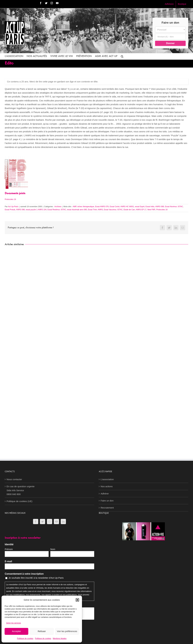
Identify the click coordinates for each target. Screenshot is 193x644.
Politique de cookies (25, 638)
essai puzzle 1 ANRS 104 (36, 210)
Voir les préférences (67, 631)
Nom (53, 549)
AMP (74, 207)
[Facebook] (36, 522)
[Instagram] (50, 522)
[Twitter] (43, 522)
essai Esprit (140, 207)
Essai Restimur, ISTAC (57, 210)
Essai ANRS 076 (102, 207)
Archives (58, 207)
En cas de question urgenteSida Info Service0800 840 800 (21, 490)
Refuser (42, 631)
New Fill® (151, 210)
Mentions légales (60, 638)
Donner (170, 43)
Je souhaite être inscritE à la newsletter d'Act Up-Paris (36, 578)
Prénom (9, 549)
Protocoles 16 (10, 199)
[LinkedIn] (63, 522)
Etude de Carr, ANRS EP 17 (135, 210)
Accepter (16, 631)
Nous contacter (14, 479)
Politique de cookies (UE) (19, 501)
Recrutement (107, 508)
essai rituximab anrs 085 (77, 210)
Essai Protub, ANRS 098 (15, 210)
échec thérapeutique (86, 207)
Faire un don (107, 501)
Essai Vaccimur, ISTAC (113, 210)
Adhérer (105, 494)
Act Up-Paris (13, 207)
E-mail (8, 561)
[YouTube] (56, 522)
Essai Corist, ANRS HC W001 (122, 207)
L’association (107, 479)
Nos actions (107, 486)
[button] (77, 600)
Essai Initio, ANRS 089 (155, 207)
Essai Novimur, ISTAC (174, 207)
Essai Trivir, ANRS (95, 210)
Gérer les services (14, 623)
